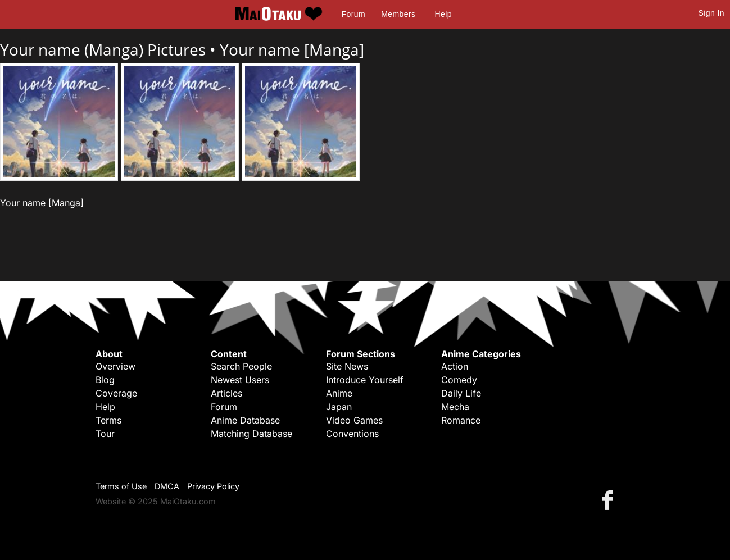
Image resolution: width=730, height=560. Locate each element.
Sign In (711, 13)
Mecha (455, 407)
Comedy (459, 380)
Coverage (116, 393)
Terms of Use (121, 486)
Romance (461, 420)
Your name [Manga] (292, 49)
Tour (105, 434)
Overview (115, 366)
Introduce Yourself (365, 380)
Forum (353, 14)
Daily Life (461, 393)
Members (398, 14)
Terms (108, 420)
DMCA (167, 486)
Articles (226, 393)
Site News (347, 366)
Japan (339, 407)
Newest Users (240, 380)
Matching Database (251, 434)
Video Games (354, 420)
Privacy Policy (213, 486)
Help (443, 14)
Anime (339, 393)
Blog (105, 380)
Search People (241, 366)
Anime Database (245, 420)
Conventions (352, 434)
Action (455, 366)
